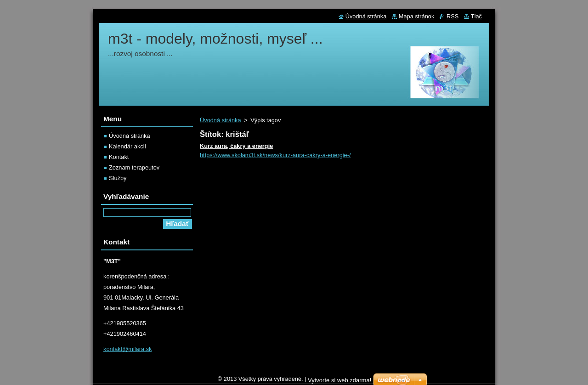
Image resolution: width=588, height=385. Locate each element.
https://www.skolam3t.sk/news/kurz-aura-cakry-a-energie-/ (275, 155)
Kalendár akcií (127, 146)
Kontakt (119, 157)
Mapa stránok (417, 16)
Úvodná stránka (220, 120)
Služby (118, 178)
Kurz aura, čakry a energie (236, 146)
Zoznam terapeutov (134, 167)
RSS (452, 16)
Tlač (476, 16)
